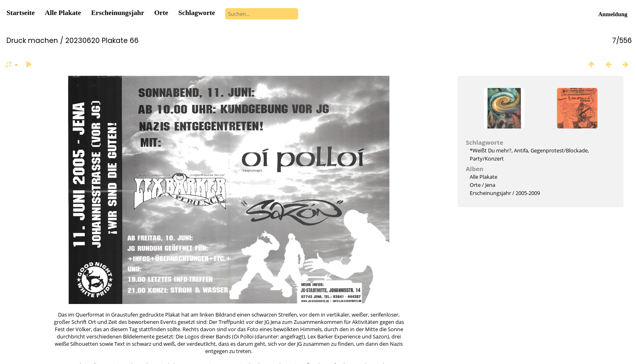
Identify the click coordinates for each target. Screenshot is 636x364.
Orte (161, 13)
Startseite (21, 13)
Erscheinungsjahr (118, 13)
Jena (490, 185)
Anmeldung (613, 14)
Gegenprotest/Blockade (559, 150)
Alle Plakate (63, 13)
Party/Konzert (487, 158)
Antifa (521, 150)
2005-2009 (528, 193)
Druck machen (32, 41)
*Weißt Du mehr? (491, 150)
